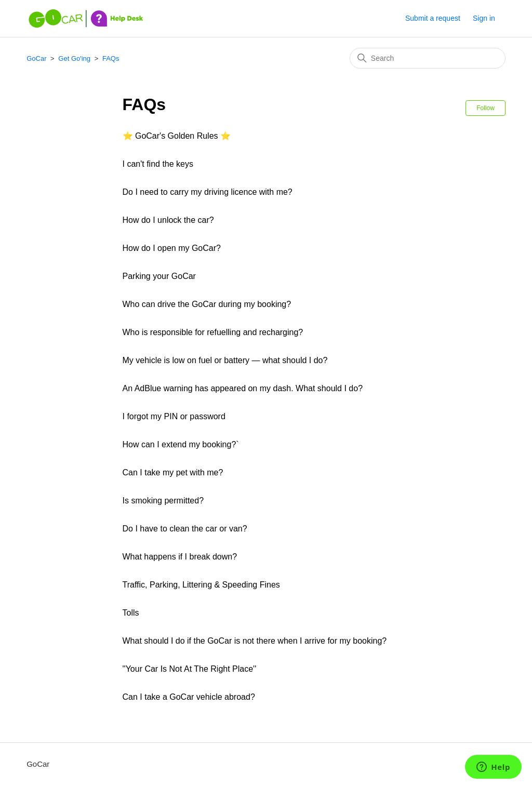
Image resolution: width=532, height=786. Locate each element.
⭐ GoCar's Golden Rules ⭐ (177, 136)
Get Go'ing (74, 58)
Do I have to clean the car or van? (185, 529)
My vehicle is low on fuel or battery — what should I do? (225, 360)
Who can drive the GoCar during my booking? (207, 304)
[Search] (428, 58)
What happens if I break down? (180, 557)
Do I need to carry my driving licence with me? (208, 192)
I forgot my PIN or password (174, 416)
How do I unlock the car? (168, 220)
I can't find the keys (158, 164)
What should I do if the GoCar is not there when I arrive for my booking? (255, 641)
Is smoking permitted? (163, 501)
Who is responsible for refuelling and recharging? (213, 332)
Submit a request (433, 18)
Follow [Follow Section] (486, 108)
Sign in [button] (484, 18)
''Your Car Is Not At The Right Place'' (190, 669)
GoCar (36, 58)
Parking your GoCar (159, 276)
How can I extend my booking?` (181, 444)
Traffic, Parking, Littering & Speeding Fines (201, 585)
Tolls (131, 613)
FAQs (111, 58)
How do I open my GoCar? (172, 248)
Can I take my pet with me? (173, 472)
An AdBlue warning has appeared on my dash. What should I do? (243, 388)
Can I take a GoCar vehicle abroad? (189, 697)
